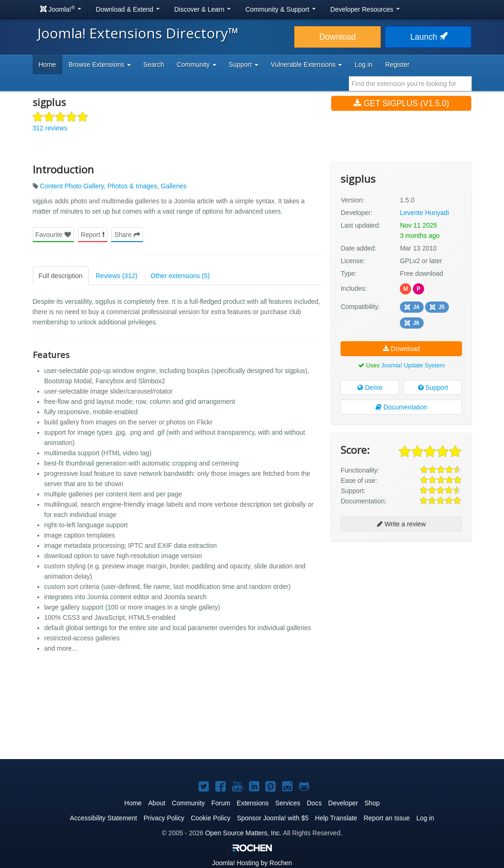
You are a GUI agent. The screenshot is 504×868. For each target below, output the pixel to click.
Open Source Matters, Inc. (243, 833)
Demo (370, 387)
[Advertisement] (401, 609)
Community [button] (196, 65)
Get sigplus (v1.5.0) (401, 103)
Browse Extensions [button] (100, 65)
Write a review (401, 524)
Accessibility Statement (104, 818)
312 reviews (50, 128)
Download (338, 37)
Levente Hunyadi (424, 213)
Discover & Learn (202, 9)
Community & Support (280, 9)
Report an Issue (387, 818)
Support (433, 387)
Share (127, 235)
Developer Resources (365, 9)
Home (47, 65)
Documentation (401, 407)
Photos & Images (132, 186)
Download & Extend (128, 9)
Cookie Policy (210, 818)
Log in (363, 65)
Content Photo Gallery (72, 186)
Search (154, 65)
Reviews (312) (117, 276)
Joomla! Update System (413, 365)
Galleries (174, 186)
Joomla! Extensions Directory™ (138, 33)
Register (398, 65)
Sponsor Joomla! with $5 (273, 818)
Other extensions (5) (180, 276)
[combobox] (410, 84)
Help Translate (336, 818)
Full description (61, 276)
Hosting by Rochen (252, 863)
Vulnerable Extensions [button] (307, 65)
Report (93, 235)
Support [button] (244, 65)
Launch (428, 37)
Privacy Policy (164, 818)
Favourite (53, 235)
